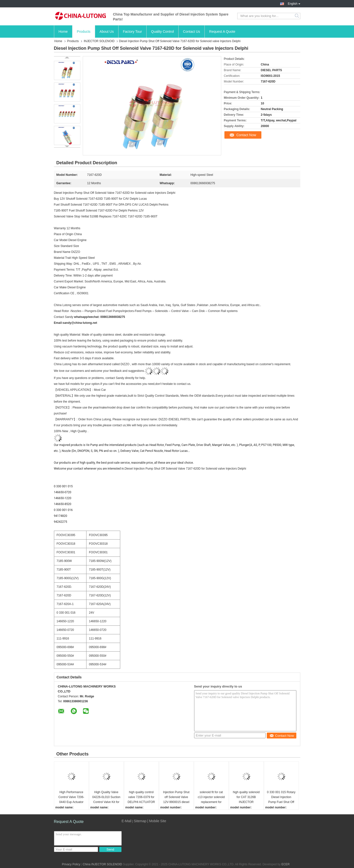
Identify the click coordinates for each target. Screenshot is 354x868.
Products (84, 32)
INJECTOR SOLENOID (99, 41)
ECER (285, 864)
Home (63, 32)
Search (297, 16)
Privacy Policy (71, 864)
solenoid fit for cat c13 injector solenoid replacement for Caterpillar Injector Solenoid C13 (211, 797)
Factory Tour (133, 32)
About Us (107, 32)
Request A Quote (222, 32)
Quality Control (162, 32)
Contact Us (192, 32)
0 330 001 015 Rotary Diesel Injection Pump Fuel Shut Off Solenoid (281, 797)
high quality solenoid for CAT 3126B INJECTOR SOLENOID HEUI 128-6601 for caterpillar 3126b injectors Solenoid (246, 797)
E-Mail (127, 821)
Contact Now (246, 135)
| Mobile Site (157, 821)
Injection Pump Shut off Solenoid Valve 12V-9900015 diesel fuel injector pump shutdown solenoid (176, 797)
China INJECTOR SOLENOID (102, 864)
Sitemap (140, 821)
